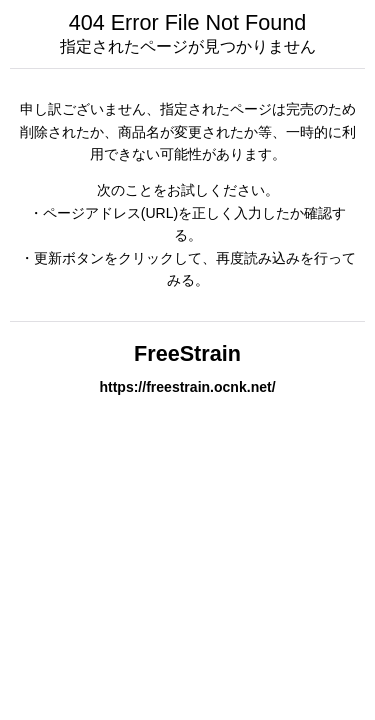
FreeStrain (187, 353)
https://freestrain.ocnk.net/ (187, 387)
